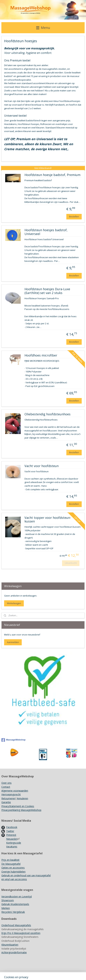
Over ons (6, 783)
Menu (43, 28)
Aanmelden (13, 642)
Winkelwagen (14, 603)
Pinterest (11, 835)
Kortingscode (14, 843)
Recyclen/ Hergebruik (13, 912)
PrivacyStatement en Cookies (18, 806)
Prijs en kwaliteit (10, 860)
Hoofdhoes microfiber (41, 355)
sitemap (56, 974)
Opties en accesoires (13, 868)
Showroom (8, 900)
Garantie (6, 802)
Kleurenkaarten (10, 945)
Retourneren (8, 798)
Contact (6, 787)
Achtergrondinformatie (14, 952)
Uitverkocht (71, 563)
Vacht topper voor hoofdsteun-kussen (48, 520)
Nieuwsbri (12, 839)
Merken (6, 908)
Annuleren (22, 798)
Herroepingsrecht (11, 794)
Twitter (10, 831)
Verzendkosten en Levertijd (17, 897)
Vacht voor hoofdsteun (42, 466)
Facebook (12, 827)
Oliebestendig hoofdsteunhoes (47, 414)
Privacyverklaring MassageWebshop (21, 810)
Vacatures (12, 846)
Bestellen (74, 216)
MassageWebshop (13, 740)
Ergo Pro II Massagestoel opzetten (21, 933)
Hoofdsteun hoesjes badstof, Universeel (46, 232)
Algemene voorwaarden (15, 791)
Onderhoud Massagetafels (16, 925)
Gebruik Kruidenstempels (15, 904)
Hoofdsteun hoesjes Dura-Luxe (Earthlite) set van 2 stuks (47, 291)
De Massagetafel (11, 864)
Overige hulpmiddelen (13, 872)
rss (64, 974)
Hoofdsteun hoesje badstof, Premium (52, 175)
